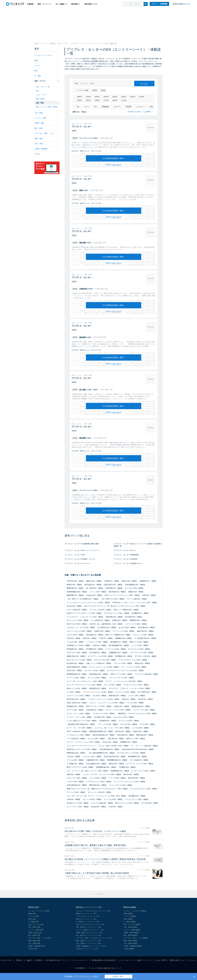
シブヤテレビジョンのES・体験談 (99, 782)
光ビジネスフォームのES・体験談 (79, 660)
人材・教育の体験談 (130, 927)
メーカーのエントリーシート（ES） (88, 916)
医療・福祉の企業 (34, 941)
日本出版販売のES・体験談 (135, 585)
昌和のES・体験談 (73, 774)
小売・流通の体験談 (130, 943)
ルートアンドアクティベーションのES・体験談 (84, 685)
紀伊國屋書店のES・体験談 (77, 592)
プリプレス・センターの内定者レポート (128, 563)
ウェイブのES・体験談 (98, 778)
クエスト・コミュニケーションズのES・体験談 (107, 703)
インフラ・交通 (47, 118)
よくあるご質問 (160, 960)
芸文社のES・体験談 (123, 731)
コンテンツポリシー (126, 960)
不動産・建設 (47, 123)
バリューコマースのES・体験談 (120, 785)
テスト (85, 107)
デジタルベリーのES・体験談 (103, 713)
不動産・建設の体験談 (131, 933)
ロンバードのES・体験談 (97, 678)
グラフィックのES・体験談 (143, 635)
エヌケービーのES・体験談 (77, 778)
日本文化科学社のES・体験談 (115, 757)
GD (94, 107)
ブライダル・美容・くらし (47, 133)
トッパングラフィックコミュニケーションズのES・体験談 (88, 603)
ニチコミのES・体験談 (137, 696)
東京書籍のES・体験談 (119, 642)
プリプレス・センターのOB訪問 (125, 559)
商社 (47, 71)
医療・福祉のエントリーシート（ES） (89, 941)
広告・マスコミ (47, 81)
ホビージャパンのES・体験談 (78, 620)
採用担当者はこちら (177, 960)
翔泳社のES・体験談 (116, 764)
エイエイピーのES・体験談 (125, 692)
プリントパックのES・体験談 (123, 631)
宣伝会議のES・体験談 (94, 635)
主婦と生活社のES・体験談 (77, 703)
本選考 (93, 90)
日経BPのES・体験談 (102, 631)
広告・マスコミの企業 (36, 924)
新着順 (148, 112)
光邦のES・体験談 (90, 638)
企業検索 (30, 4)
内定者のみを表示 (133, 112)
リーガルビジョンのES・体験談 (78, 735)
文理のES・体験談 (149, 595)
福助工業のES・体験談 (145, 631)
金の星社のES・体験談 (103, 717)
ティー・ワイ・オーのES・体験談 (79, 728)
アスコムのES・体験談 (75, 760)
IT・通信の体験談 (130, 922)
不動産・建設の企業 (35, 933)
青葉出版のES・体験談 (117, 696)
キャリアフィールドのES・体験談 (100, 656)
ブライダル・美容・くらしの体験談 (136, 938)
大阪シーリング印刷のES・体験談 (99, 663)
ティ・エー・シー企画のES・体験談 (144, 746)
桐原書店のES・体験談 (138, 620)
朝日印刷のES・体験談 (117, 592)
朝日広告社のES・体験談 (76, 699)
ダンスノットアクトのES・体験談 (118, 710)
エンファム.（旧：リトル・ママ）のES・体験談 (112, 728)
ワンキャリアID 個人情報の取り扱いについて (105, 968)
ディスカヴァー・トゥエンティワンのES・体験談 (85, 617)
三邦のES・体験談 (106, 638)
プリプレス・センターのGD (75, 555)
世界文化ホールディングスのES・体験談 (82, 749)
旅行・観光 (47, 128)
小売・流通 (47, 144)
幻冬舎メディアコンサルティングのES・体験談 (84, 613)
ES (77, 107)
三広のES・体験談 (73, 757)
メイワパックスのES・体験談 (136, 624)
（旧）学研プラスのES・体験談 (112, 599)
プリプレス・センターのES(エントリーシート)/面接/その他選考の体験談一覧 (138, 545)
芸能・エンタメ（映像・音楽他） (47, 107)
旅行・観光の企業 (34, 935)
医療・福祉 (47, 138)
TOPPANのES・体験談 (75, 581)
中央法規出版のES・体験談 (109, 749)
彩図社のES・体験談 (142, 663)
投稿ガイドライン (143, 960)
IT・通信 (47, 76)
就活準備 (76, 4)
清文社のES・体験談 (131, 774)
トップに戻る (98, 894)
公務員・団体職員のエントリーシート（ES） (91, 946)
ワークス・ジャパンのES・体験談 (79, 717)
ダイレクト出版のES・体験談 (102, 803)
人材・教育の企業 (34, 927)
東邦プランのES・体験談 (136, 739)
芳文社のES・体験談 (74, 670)
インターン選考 (81, 90)
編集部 (29, 960)
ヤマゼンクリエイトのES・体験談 (136, 685)
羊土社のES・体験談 (110, 742)
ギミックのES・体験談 (112, 685)
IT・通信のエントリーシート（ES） (88, 922)
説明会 (102, 90)
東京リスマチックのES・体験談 (127, 803)
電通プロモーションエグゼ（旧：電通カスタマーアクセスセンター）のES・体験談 (97, 789)
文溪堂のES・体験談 (120, 620)
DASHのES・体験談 (145, 699)
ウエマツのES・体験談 (75, 635)
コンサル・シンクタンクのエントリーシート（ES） (93, 911)
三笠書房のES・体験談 (127, 767)
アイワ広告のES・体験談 (76, 739)
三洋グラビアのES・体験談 (77, 653)
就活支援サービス (91, 4)
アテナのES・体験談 (147, 724)
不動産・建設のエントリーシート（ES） (90, 933)
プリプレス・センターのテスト (125, 550)
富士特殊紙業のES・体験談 (119, 645)
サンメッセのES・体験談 (92, 799)
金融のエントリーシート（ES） (87, 914)
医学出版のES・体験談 (93, 585)
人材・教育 (47, 113)
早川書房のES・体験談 (94, 649)
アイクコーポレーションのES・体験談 (133, 660)
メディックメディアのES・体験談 (121, 678)
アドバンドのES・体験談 (76, 792)
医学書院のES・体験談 (124, 656)
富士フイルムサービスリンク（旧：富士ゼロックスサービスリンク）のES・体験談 (115, 606)
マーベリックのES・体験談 (129, 721)
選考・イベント (45, 4)
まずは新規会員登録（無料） (114, 158)
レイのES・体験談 (73, 692)
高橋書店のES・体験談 (124, 638)
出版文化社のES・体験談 (113, 585)
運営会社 (19, 960)
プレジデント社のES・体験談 (100, 610)
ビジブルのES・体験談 (140, 728)
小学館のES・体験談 (112, 581)
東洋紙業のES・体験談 (75, 649)
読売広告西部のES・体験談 (77, 667)
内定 (150, 107)
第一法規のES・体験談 (94, 588)
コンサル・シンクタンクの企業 (39, 911)
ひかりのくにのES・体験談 (124, 717)
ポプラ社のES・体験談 (150, 803)
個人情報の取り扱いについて (57, 960)
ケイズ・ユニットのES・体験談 (78, 713)
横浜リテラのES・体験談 (139, 642)
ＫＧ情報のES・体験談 (75, 764)
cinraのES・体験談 (116, 807)
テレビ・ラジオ (41, 95)
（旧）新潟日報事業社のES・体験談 (101, 753)
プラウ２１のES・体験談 (123, 663)
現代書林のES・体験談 (137, 796)
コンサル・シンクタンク (47, 55)
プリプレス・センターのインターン (78, 563)
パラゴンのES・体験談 (135, 703)
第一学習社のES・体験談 (147, 692)
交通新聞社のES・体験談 (118, 653)
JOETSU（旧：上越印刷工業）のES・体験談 (106, 624)
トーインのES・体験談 (140, 645)
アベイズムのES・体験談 (113, 799)
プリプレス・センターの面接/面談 (126, 555)
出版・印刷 (40, 103)
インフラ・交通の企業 (36, 930)
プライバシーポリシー (79, 960)
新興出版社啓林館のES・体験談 (101, 731)
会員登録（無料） (118, 976)
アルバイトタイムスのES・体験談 (79, 631)
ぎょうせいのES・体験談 (134, 588)
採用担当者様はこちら (181, 4)
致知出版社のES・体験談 (99, 674)
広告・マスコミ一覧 (43, 87)
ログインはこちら (114, 165)
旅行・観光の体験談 (130, 935)
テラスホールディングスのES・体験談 (131, 753)
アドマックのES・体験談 (76, 678)
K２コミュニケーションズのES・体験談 (104, 667)
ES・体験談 (61, 4)
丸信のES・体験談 (99, 645)
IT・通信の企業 (33, 922)
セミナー (116, 107)
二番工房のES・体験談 (115, 739)
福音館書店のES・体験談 (137, 757)
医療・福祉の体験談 (130, 941)
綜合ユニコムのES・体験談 (77, 688)
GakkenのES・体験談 (94, 595)
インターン (139, 107)
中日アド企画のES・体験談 (77, 731)
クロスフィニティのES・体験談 (78, 696)
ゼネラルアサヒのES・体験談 (105, 660)
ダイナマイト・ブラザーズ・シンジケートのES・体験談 (129, 688)
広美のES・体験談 (129, 699)
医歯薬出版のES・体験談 (141, 706)
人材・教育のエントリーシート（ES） (89, 927)
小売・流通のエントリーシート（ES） (89, 943)
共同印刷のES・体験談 (114, 588)
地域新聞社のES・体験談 (120, 771)
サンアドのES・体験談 (75, 710)
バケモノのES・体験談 (75, 782)
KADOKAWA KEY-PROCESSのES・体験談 (138, 749)
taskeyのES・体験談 (98, 807)
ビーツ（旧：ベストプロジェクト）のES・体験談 (85, 681)
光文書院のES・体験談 (140, 613)
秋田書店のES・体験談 (98, 688)
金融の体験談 (128, 914)
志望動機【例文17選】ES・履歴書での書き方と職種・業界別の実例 (95, 845)
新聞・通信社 (40, 99)
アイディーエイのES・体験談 (144, 710)
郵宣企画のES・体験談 (98, 785)
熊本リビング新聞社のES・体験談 (118, 635)
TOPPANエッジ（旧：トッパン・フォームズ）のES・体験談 (135, 603)
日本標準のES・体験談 (108, 721)
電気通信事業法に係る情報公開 (103, 960)
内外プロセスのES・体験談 (77, 624)
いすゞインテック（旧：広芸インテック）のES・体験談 (87, 771)
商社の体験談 (128, 919)
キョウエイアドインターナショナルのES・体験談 (125, 670)
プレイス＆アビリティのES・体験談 (143, 789)
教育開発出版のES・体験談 (77, 674)
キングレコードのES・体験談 (139, 649)
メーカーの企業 (33, 916)
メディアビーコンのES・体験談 (141, 653)
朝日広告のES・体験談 (137, 778)
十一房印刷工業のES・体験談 (145, 638)
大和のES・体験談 (73, 799)
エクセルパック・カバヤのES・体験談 (81, 627)
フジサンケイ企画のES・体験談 (146, 674)
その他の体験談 (129, 949)
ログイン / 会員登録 (159, 4)
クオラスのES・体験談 (129, 724)
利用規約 (39, 960)
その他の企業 (33, 949)
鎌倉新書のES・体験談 (75, 595)
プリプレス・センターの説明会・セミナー (80, 559)
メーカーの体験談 (130, 916)
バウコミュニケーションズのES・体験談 (98, 692)
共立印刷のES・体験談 (98, 653)
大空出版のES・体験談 (94, 710)
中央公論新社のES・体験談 (96, 764)
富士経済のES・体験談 (75, 663)
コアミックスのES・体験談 (108, 724)
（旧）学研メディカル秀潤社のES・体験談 (82, 599)
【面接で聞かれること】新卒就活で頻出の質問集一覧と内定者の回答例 (97, 873)
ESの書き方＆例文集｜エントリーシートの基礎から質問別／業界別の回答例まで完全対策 (105, 859)
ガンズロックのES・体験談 (94, 670)
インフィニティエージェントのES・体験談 (129, 782)
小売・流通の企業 (34, 943)
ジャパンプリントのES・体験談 (137, 799)
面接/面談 (104, 107)
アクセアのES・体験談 (75, 642)
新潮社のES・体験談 (74, 585)
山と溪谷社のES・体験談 (107, 627)
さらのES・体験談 (99, 696)
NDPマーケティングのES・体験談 (99, 706)
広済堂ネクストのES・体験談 (78, 803)
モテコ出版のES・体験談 (139, 760)
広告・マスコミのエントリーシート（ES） (90, 924)
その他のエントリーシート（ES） (87, 949)
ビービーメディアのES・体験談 (143, 771)
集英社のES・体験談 (129, 581)
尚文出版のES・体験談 (146, 627)
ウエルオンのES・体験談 (92, 757)
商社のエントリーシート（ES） (87, 919)
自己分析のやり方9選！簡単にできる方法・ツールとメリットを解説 (95, 831)
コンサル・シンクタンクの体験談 (135, 911)
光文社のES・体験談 (74, 606)
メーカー (47, 66)
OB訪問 (127, 107)
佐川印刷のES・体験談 (133, 617)
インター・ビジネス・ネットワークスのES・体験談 (102, 774)
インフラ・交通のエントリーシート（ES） (90, 930)
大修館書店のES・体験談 (95, 760)
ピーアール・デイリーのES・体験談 (140, 764)
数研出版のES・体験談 (145, 735)
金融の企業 (32, 914)
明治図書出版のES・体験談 (117, 760)
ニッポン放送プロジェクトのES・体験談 (82, 721)
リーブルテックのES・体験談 (97, 642)
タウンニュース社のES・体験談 (99, 792)
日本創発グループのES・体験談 (78, 645)
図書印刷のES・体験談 (75, 588)
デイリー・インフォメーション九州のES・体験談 (124, 681)
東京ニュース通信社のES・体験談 (126, 610)
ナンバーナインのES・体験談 (78, 807)
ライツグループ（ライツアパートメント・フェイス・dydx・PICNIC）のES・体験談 (98, 746)
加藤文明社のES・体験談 (76, 656)
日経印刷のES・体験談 (114, 617)
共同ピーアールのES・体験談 (121, 674)
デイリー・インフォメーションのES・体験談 (83, 742)
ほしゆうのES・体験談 (127, 627)
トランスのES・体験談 (117, 778)
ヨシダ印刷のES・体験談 (100, 620)
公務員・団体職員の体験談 (133, 946)
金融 (47, 60)
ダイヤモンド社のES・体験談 (146, 656)
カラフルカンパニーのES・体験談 (117, 613)
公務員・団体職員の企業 (36, 946)
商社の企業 (32, 919)
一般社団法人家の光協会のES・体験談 (81, 724)
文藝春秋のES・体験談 (148, 581)
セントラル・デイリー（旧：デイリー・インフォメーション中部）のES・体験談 (96, 796)
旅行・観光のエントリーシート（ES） (89, 935)
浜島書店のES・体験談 (75, 706)
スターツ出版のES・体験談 (77, 610)
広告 (37, 91)
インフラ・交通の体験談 (132, 930)
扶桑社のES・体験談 (136, 592)
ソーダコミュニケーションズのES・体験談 (103, 699)
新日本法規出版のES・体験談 (103, 735)
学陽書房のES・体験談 (129, 742)
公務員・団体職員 (47, 149)
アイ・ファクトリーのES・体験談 (134, 667)
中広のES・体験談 (73, 638)
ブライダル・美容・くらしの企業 (39, 938)
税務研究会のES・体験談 (76, 753)
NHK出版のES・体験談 (125, 735)
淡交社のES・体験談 (141, 731)
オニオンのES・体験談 (96, 739)
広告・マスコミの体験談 (132, 924)
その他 (122, 100)
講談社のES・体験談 (94, 581)
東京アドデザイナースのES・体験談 (80, 767)
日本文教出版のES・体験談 (77, 785)
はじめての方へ (6, 960)
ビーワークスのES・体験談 (115, 649)
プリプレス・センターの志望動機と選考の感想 (82, 544)
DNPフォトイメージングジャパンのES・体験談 (122, 595)
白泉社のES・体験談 (121, 706)
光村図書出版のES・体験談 (106, 767)
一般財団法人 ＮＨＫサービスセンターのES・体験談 (137, 713)
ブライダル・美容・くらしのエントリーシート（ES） (94, 938)
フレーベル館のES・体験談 (137, 599)
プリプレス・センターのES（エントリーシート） (83, 550)
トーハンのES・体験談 (98, 592)
